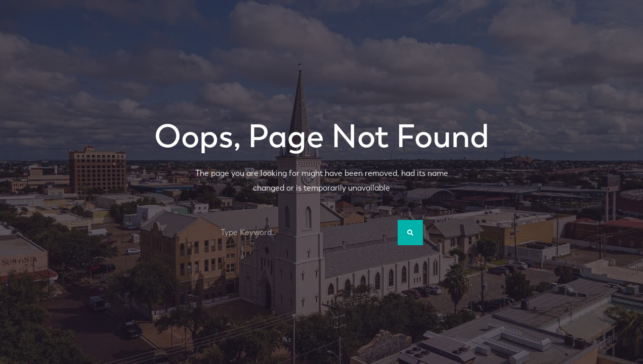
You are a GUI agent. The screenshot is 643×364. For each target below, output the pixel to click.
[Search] (410, 233)
